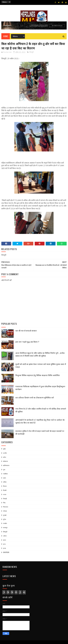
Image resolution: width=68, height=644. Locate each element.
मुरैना (5, 519)
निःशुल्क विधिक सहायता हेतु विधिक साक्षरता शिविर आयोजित (38, 375)
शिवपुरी (31, 52)
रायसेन (5, 523)
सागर (5, 540)
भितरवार (6, 507)
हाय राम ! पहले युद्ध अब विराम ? (27, 342)
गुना (4, 470)
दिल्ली (5, 490)
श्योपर (5, 536)
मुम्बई (5, 515)
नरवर (5, 494)
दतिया (5, 482)
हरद (4, 544)
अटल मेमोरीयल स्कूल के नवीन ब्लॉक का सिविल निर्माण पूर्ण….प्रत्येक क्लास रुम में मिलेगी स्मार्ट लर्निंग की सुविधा (40, 354)
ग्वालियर (6, 474)
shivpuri (6, 552)
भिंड (4, 503)
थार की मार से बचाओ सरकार (26, 331)
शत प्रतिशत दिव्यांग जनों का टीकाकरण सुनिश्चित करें (35, 397)
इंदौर (5, 449)
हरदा (5, 548)
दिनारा (5, 486)
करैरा (5, 457)
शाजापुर (5, 527)
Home (6, 36)
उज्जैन (5, 453)
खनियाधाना (6, 465)
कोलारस (5, 461)
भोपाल (5, 511)
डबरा (5, 478)
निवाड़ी (5, 499)
